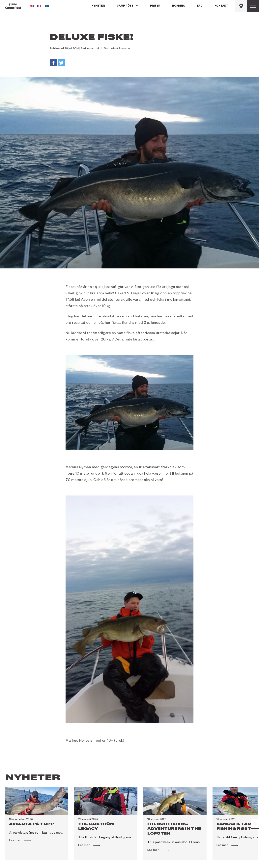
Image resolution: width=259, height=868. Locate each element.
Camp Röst (125, 6)
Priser (155, 6)
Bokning (179, 6)
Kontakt (221, 6)
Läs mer (17, 840)
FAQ (200, 6)
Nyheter (98, 6)
